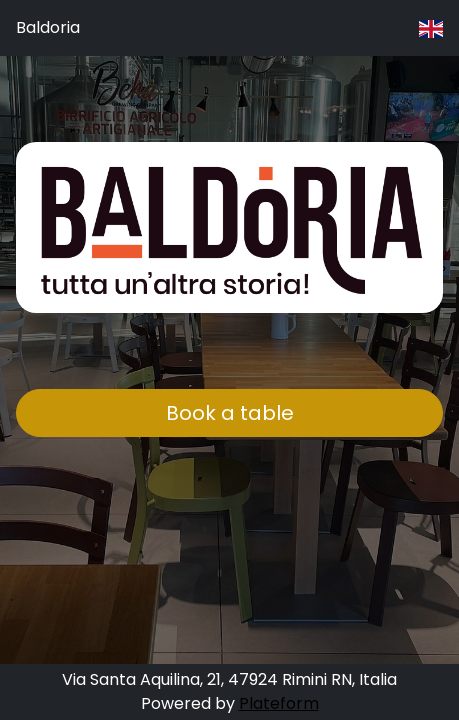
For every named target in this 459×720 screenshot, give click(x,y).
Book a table (230, 413)
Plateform (279, 703)
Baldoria (48, 27)
